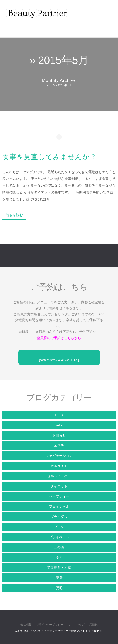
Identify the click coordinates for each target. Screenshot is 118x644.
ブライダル (59, 517)
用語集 (94, 625)
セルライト (59, 466)
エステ (59, 445)
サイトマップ (76, 625)
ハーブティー (59, 496)
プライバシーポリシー (50, 625)
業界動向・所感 (59, 567)
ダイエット (59, 486)
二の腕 (59, 547)
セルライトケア (59, 476)
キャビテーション (59, 456)
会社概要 (26, 625)
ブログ (59, 527)
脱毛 (59, 588)
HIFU (59, 415)
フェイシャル (59, 506)
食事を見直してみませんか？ (50, 157)
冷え (59, 557)
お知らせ (59, 435)
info (59, 425)
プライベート (59, 537)
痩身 (59, 578)
